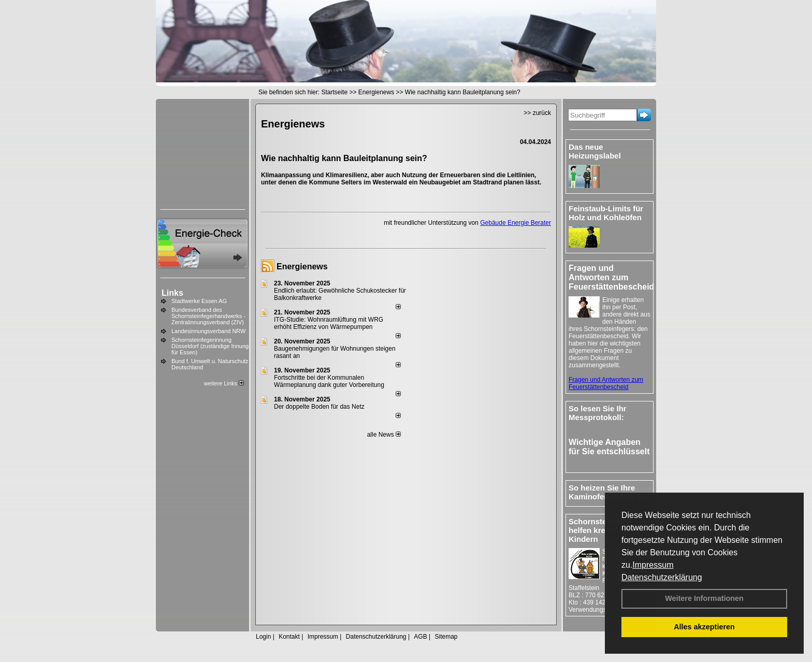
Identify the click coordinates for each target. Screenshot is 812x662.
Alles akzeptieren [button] (704, 627)
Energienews (302, 267)
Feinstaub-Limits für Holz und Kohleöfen (606, 213)
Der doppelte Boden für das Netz (319, 407)
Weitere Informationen (704, 598)
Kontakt (289, 637)
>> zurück (537, 113)
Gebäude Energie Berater (516, 223)
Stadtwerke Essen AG (199, 301)
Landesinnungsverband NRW (209, 331)
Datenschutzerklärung (662, 577)
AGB (420, 637)
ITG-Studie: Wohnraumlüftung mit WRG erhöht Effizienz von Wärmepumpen (329, 323)
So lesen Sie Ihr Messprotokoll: (598, 413)
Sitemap (446, 637)
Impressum (653, 565)
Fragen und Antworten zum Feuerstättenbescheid (606, 383)
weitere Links (224, 383)
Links (172, 293)
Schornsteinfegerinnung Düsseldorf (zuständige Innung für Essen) (210, 346)
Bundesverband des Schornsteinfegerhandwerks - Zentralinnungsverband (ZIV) (208, 316)
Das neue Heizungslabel (595, 151)
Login (263, 637)
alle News (384, 435)
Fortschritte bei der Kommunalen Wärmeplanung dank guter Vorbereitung (329, 381)
